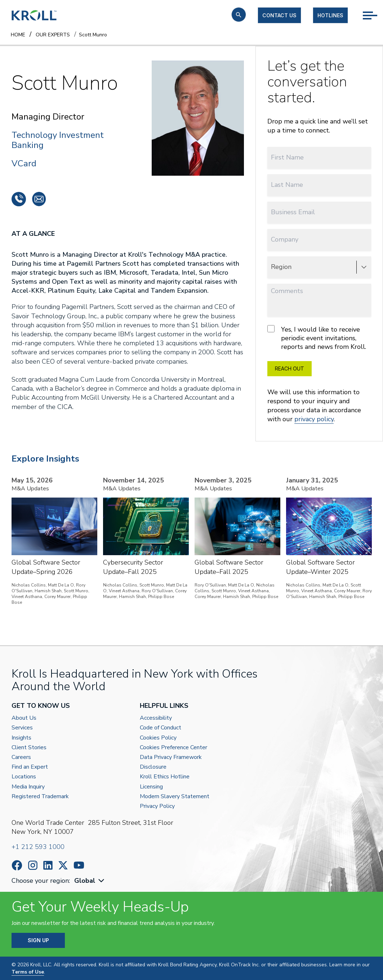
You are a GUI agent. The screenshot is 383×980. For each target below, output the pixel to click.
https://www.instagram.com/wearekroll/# (33, 865)
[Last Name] (319, 185)
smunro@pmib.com (39, 199)
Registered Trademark (40, 797)
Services (22, 728)
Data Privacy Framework (171, 757)
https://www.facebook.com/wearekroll (17, 865)
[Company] (319, 240)
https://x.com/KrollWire (63, 865)
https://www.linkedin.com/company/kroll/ (48, 865)
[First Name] (319, 158)
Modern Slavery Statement (175, 797)
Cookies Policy (158, 738)
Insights (21, 738)
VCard (24, 163)
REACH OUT (290, 368)
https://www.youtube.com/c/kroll (79, 865)
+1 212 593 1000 (38, 847)
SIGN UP (38, 940)
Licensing (151, 787)
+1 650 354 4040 (19, 199)
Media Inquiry (28, 787)
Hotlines (330, 15)
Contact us (279, 15)
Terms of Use (28, 972)
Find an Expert (30, 767)
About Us (24, 718)
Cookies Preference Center (173, 748)
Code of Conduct (161, 728)
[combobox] (90, 881)
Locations (24, 777)
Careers (21, 757)
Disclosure (153, 767)
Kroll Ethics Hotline (165, 777)
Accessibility (156, 718)
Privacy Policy (157, 806)
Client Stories (29, 748)
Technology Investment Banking (58, 140)
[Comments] (319, 300)
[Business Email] (319, 212)
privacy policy (314, 419)
